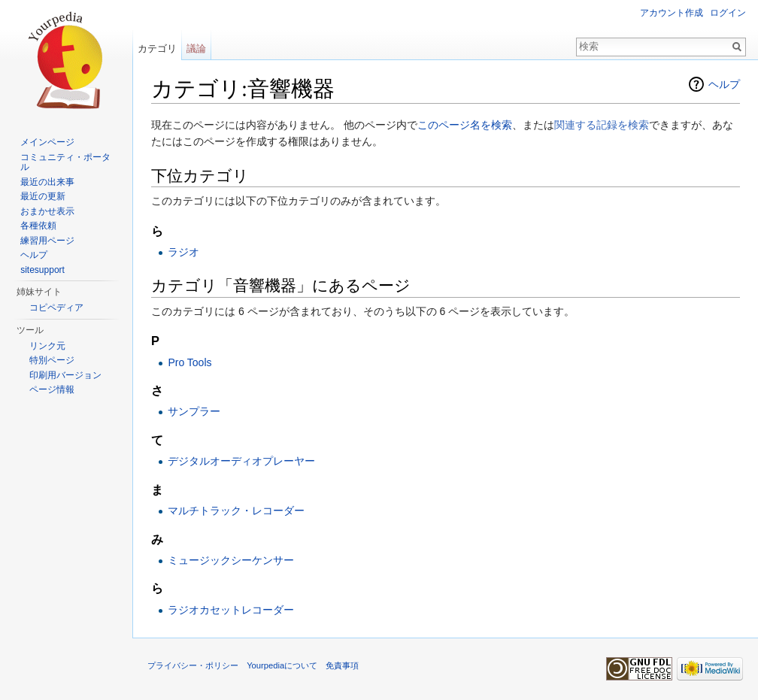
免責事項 (342, 665)
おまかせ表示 (47, 211)
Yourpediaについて (282, 665)
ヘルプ (724, 84)
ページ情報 (52, 389)
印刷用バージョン (65, 375)
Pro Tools (189, 362)
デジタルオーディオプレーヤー (241, 461)
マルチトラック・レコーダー (236, 511)
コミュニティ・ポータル (65, 162)
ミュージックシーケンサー (231, 560)
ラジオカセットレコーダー (231, 610)
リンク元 (47, 346)
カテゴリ (157, 48)
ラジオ (183, 252)
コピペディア (56, 308)
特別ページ (52, 360)
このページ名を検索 (465, 125)
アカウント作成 (672, 13)
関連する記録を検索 (602, 125)
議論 (196, 48)
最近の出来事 (47, 182)
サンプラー (194, 411)
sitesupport (42, 270)
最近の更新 (43, 196)
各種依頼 (38, 226)
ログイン (728, 13)
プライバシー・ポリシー (193, 665)
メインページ (47, 142)
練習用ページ (47, 241)
